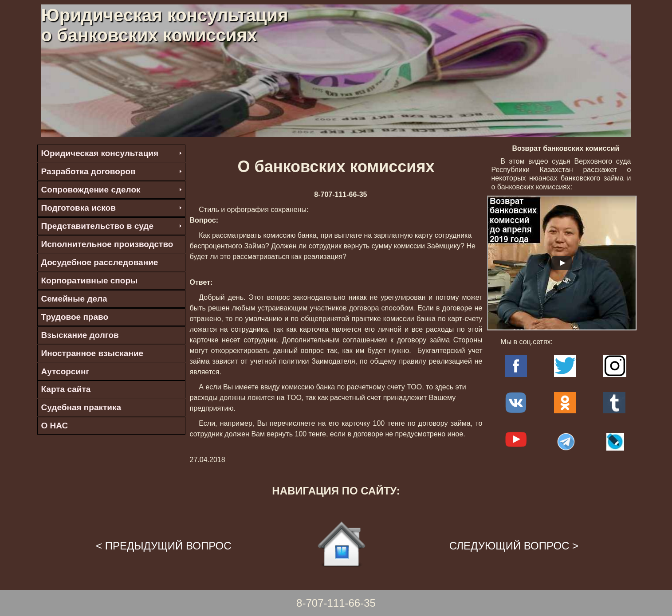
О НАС (55, 426)
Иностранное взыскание (92, 353)
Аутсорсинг (65, 371)
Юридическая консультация (100, 153)
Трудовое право (75, 317)
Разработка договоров (88, 171)
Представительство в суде (98, 226)
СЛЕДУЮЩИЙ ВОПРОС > (514, 546)
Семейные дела (74, 299)
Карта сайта (66, 389)
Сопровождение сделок (91, 190)
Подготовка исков (79, 208)
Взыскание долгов (80, 335)
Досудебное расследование (100, 262)
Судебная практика (81, 407)
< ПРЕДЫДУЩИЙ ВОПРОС (164, 546)
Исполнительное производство (107, 244)
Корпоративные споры (90, 281)
